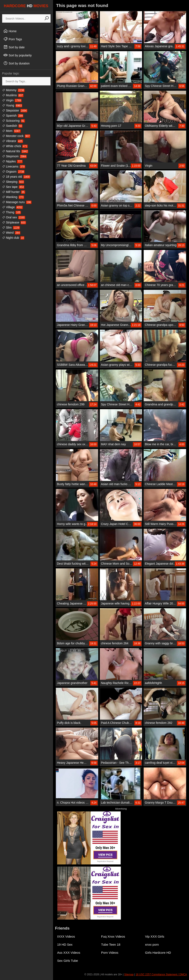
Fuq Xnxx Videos (113, 936)
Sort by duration (16, 63)
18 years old (16, 177)
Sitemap (129, 974)
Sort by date (14, 47)
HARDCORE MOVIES (26, 6)
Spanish (13, 116)
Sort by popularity (17, 55)
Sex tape (13, 187)
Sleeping (13, 182)
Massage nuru (17, 202)
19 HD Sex (65, 944)
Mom (11, 131)
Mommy (13, 90)
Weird (11, 233)
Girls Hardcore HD (158, 953)
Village (12, 207)
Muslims (13, 95)
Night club (13, 238)
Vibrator (13, 141)
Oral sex (14, 217)
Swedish (12, 126)
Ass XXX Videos (69, 953)
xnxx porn (152, 944)
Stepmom (14, 156)
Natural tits (15, 151)
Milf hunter (14, 192)
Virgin (12, 100)
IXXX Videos (66, 936)
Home (10, 31)
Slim (11, 228)
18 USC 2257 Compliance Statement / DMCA (161, 974)
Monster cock (16, 136)
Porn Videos (110, 953)
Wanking (13, 197)
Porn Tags (13, 39)
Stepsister (15, 110)
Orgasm (13, 172)
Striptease (14, 222)
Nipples (12, 161)
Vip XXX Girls (155, 936)
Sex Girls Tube (68, 961)
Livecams (14, 166)
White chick (15, 146)
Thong (12, 212)
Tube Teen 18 (111, 944)
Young (12, 105)
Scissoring (14, 121)
